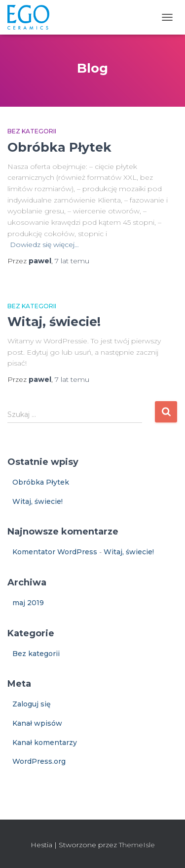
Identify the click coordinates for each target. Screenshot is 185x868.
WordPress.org (39, 761)
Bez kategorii (32, 131)
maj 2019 (28, 603)
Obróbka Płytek (59, 147)
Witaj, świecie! (54, 322)
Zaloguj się (32, 704)
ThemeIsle (137, 845)
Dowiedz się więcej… (44, 245)
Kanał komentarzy (45, 743)
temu (72, 261)
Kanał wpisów (37, 723)
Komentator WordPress (55, 552)
